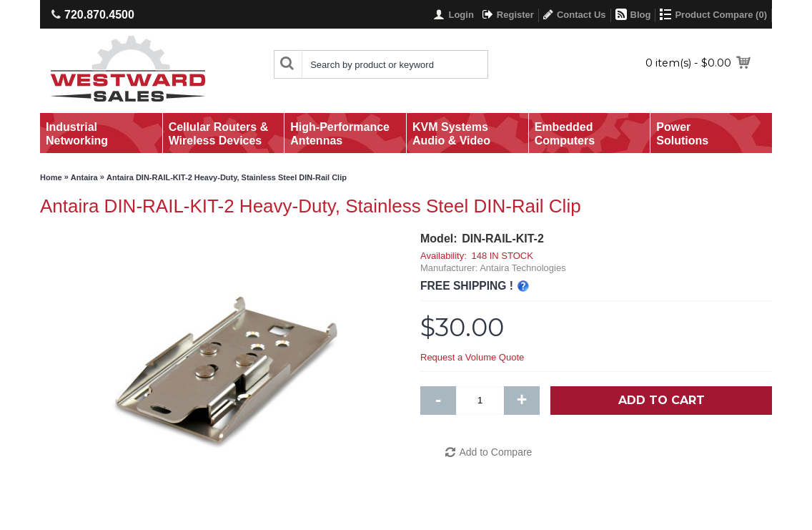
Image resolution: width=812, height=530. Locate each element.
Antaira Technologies (523, 268)
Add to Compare (495, 452)
